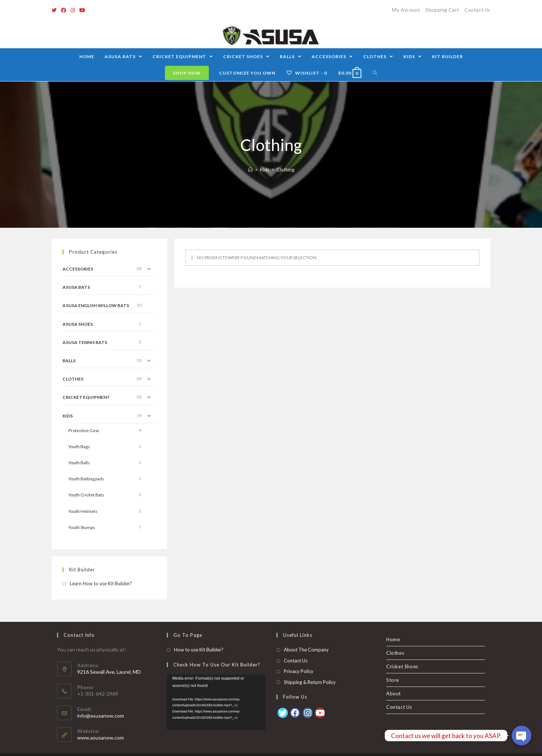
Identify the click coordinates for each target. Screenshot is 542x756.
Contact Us (477, 10)
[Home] (250, 170)
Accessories (78, 269)
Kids (68, 416)
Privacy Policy (299, 658)
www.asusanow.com (101, 724)
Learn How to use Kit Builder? (101, 583)
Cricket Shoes (402, 653)
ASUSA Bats (76, 287)
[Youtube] (82, 10)
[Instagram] (73, 10)
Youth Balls (79, 463)
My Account (406, 10)
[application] (216, 689)
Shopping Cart (442, 10)
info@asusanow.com (101, 702)
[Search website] (375, 73)
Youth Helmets (83, 511)
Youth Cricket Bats (86, 495)
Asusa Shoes (78, 324)
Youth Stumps (82, 527)
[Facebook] (64, 10)
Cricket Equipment (86, 397)
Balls (69, 361)
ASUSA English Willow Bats (96, 305)
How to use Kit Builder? (199, 636)
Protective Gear (84, 430)
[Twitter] (55, 10)
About (394, 680)
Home (393, 626)
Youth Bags (79, 447)
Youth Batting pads (86, 479)
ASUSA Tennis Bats (85, 342)
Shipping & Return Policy (310, 669)
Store (393, 667)
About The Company (306, 636)
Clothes (73, 379)
